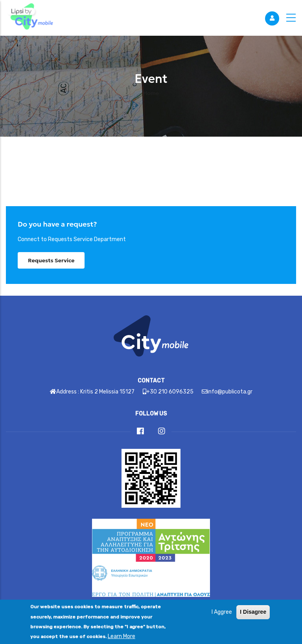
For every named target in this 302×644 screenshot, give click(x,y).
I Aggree (222, 618)
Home (151, 93)
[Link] (29, 18)
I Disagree (253, 618)
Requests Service (51, 260)
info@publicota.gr (230, 392)
